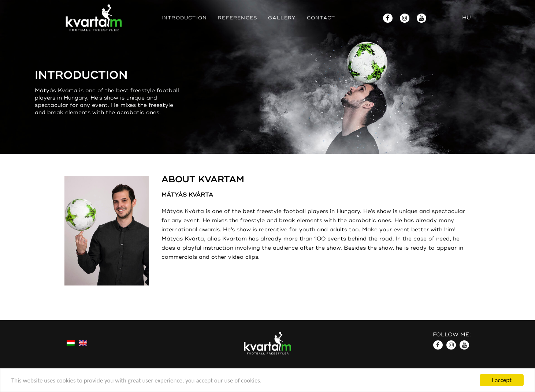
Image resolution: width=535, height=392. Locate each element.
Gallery (282, 18)
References (237, 18)
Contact (321, 18)
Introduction (184, 18)
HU (467, 18)
